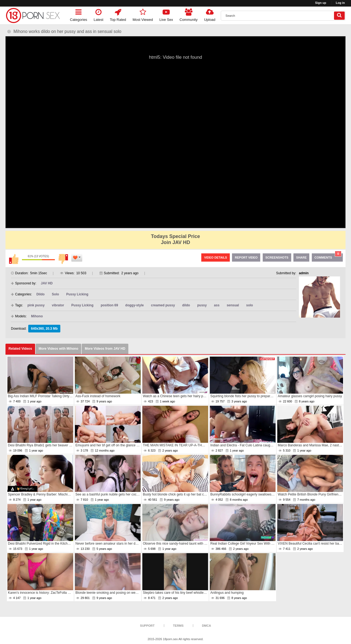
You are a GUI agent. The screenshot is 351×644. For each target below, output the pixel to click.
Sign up (321, 3)
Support (147, 626)
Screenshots (277, 257)
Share (302, 257)
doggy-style (135, 305)
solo (250, 305)
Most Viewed (143, 14)
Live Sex (166, 14)
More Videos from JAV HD (105, 349)
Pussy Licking (77, 294)
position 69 (109, 305)
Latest (99, 14)
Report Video (246, 257)
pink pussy (36, 305)
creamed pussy (163, 305)
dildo (186, 305)
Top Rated (118, 14)
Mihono (37, 316)
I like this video (14, 259)
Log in (340, 3)
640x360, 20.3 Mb (44, 329)
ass (217, 305)
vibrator (58, 305)
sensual (233, 305)
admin (304, 273)
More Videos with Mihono (58, 349)
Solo (55, 294)
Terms (178, 626)
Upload (210, 14)
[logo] (33, 16)
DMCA (206, 626)
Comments (328, 256)
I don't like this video (63, 259)
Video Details (216, 257)
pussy (202, 305)
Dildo (41, 294)
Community (189, 14)
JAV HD (47, 283)
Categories (79, 14)
